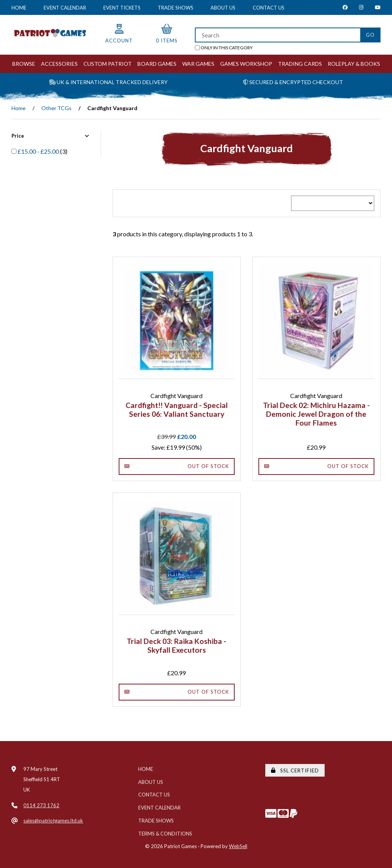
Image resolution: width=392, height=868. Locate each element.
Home (19, 8)
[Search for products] (278, 35)
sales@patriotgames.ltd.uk (53, 821)
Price (50, 136)
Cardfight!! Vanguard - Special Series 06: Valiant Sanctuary (177, 410)
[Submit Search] (370, 35)
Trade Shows (176, 8)
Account (119, 34)
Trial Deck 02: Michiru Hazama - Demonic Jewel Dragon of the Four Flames (316, 414)
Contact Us (269, 8)
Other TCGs (56, 108)
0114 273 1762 (41, 805)
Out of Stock (177, 466)
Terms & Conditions (165, 834)
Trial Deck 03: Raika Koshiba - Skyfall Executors (176, 645)
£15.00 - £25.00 (39, 151)
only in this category (224, 48)
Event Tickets (122, 8)
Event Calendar (65, 8)
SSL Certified (295, 770)
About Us (223, 8)
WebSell (238, 846)
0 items (167, 34)
